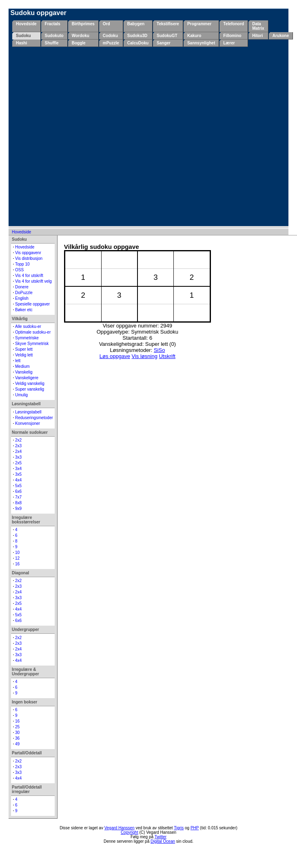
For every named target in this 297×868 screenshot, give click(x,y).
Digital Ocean (163, 841)
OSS (19, 270)
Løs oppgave (115, 356)
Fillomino (232, 36)
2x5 (18, 463)
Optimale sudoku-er (33, 332)
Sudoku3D (137, 36)
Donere (22, 287)
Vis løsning (145, 356)
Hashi (21, 43)
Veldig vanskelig (30, 383)
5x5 (18, 486)
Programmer (199, 24)
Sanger (164, 43)
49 (17, 744)
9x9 (18, 509)
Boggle (79, 43)
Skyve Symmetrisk (32, 344)
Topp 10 (22, 264)
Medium (22, 366)
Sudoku (23, 36)
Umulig (21, 395)
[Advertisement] (86, 136)
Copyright (130, 832)
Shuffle (52, 43)
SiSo (159, 350)
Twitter (161, 837)
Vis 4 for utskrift (29, 276)
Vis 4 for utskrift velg (33, 281)
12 (17, 558)
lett (18, 361)
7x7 (18, 497)
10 (17, 553)
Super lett (24, 349)
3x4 (18, 469)
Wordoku (81, 36)
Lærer (229, 43)
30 (17, 733)
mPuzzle (111, 43)
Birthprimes (83, 24)
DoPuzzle (24, 293)
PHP (195, 828)
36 (17, 738)
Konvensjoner (28, 423)
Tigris (179, 828)
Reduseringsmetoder (34, 418)
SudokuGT (167, 36)
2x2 (18, 440)
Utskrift (167, 356)
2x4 (18, 452)
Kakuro (194, 36)
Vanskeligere (27, 378)
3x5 (18, 474)
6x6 (18, 491)
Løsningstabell (28, 412)
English (22, 298)
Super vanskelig (30, 389)
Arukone (281, 36)
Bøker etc (24, 310)
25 (17, 727)
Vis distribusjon (29, 258)
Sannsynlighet (201, 43)
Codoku (110, 36)
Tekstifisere (168, 24)
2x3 (18, 446)
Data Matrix (258, 26)
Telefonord (234, 24)
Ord (106, 24)
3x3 (18, 457)
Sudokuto (54, 36)
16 (17, 564)
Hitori (257, 36)
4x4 (18, 480)
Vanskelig (24, 372)
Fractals (53, 24)
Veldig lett (24, 355)
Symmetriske (27, 338)
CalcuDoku (138, 43)
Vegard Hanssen (120, 828)
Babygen (136, 24)
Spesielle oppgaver (32, 304)
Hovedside (26, 24)
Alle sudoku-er (28, 326)
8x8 (18, 503)
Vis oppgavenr (28, 253)
